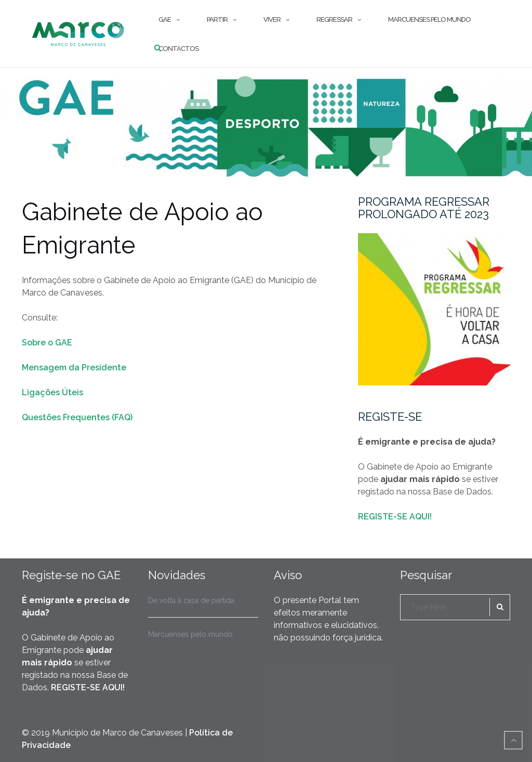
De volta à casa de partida (191, 600)
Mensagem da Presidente (74, 367)
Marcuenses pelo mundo (429, 19)
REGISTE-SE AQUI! (395, 517)
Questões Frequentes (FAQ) (77, 417)
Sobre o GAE (47, 343)
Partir (217, 19)
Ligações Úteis (52, 392)
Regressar (334, 19)
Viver (272, 19)
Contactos (178, 49)
